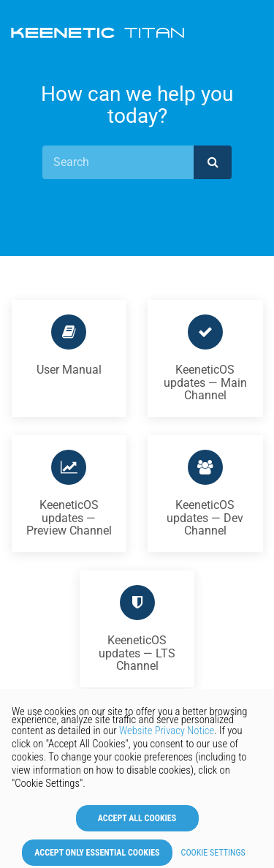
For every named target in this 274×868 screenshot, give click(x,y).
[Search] (118, 162)
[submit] (213, 162)
